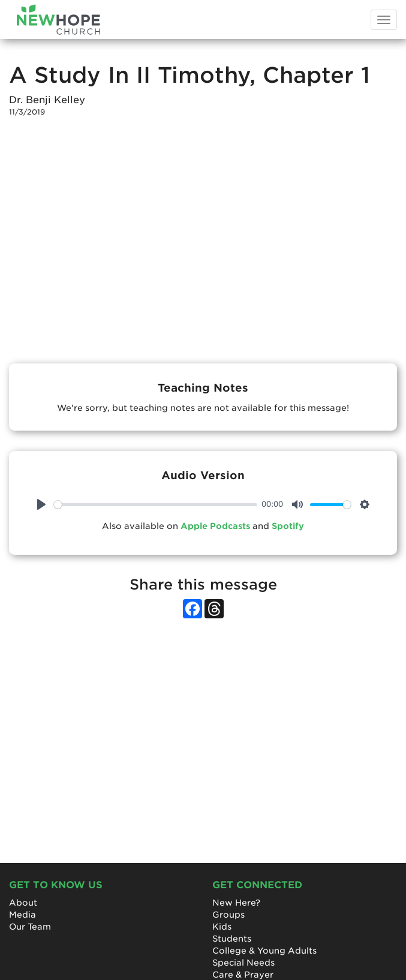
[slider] (156, 505)
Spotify (288, 526)
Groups (228, 915)
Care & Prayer (243, 975)
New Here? (236, 903)
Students (232, 939)
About (23, 903)
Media (22, 915)
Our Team (30, 927)
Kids (222, 927)
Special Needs (243, 963)
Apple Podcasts (215, 526)
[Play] (41, 504)
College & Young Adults (264, 951)
